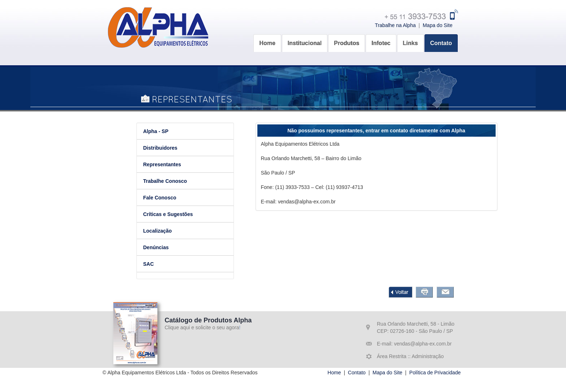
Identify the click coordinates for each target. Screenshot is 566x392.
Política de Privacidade (435, 373)
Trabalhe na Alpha (395, 25)
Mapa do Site (438, 25)
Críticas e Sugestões (170, 214)
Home (334, 373)
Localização (160, 231)
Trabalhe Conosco (167, 181)
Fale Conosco (162, 198)
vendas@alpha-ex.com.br (422, 344)
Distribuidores (163, 148)
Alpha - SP (158, 131)
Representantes (164, 164)
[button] (305, 42)
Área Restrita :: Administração (410, 356)
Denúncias (158, 247)
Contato (357, 373)
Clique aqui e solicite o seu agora (202, 327)
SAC (151, 264)
